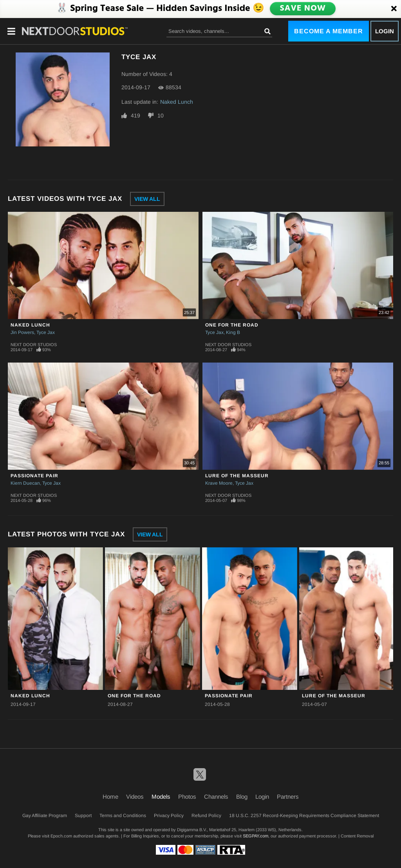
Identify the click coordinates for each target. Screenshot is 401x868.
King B (233, 332)
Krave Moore (219, 483)
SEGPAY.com (256, 836)
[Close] (394, 9)
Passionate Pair (34, 476)
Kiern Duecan (25, 483)
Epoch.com (61, 836)
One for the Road (232, 325)
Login (385, 31)
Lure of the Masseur (237, 476)
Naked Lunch (177, 102)
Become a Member (329, 31)
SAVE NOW (303, 9)
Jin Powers (22, 332)
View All (147, 199)
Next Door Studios (34, 345)
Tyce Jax (46, 332)
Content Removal (357, 836)
